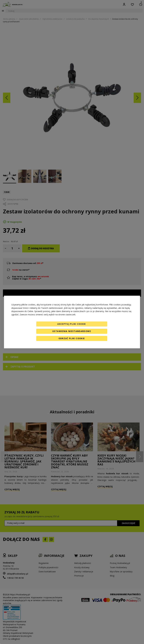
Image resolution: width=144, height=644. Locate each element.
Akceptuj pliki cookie (72, 324)
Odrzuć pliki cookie (72, 338)
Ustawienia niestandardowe (72, 331)
